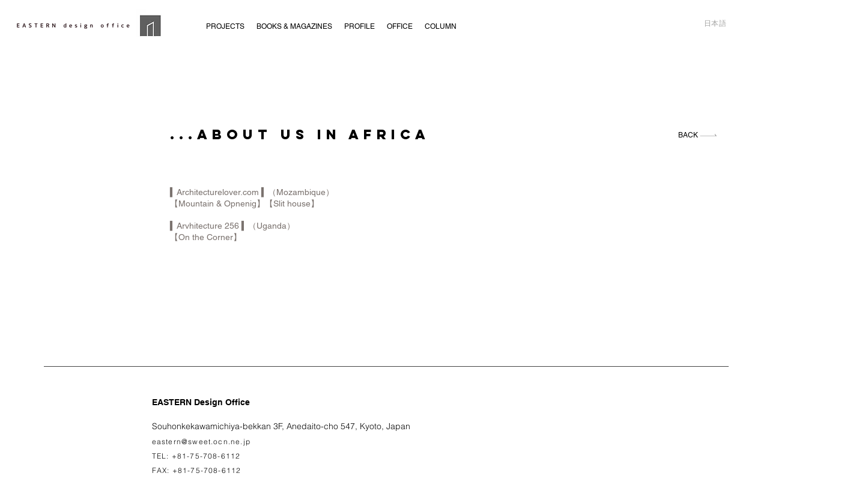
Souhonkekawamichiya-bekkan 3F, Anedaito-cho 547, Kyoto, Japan (281, 426)
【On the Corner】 (206, 237)
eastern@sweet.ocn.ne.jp (202, 441)
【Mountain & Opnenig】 (217, 203)
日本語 (715, 23)
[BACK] (698, 135)
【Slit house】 (292, 203)
